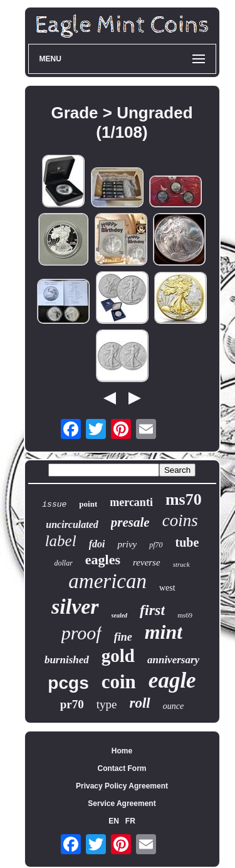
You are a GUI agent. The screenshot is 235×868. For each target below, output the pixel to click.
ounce (173, 706)
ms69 (185, 615)
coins (180, 520)
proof (81, 633)
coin (119, 682)
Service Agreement (122, 803)
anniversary (173, 660)
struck (181, 564)
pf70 (156, 545)
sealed (120, 615)
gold (118, 656)
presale (130, 522)
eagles (103, 560)
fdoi (97, 544)
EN (114, 821)
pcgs (68, 683)
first (152, 610)
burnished (67, 660)
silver (75, 607)
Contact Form (122, 768)
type (107, 704)
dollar (63, 563)
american (107, 581)
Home (122, 751)
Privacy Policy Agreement (122, 786)
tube (187, 542)
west (167, 588)
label (61, 541)
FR (130, 821)
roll (140, 703)
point (88, 504)
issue (54, 504)
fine (123, 637)
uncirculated (72, 524)
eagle (172, 680)
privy (127, 544)
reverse (147, 562)
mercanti (131, 502)
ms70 (184, 499)
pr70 (72, 704)
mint (164, 632)
